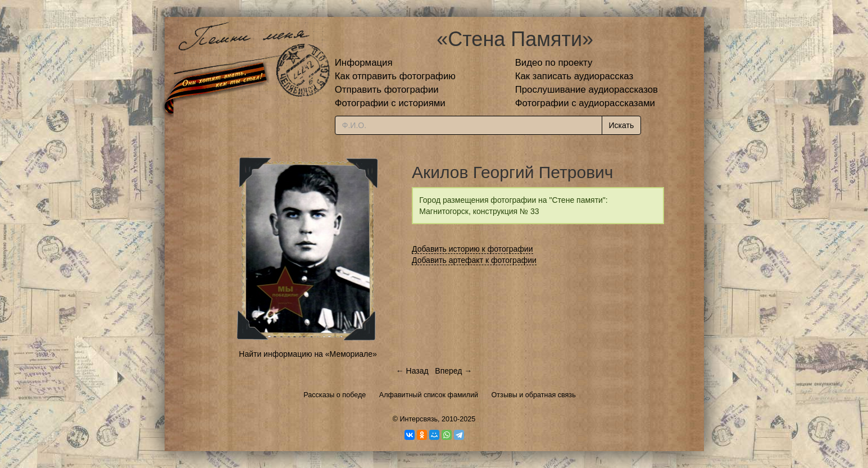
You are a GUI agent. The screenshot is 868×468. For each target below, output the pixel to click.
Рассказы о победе (335, 395)
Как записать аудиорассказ (574, 76)
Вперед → (453, 371)
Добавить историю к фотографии (472, 249)
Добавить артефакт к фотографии (474, 260)
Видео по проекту (554, 63)
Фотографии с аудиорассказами (585, 103)
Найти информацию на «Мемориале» (308, 354)
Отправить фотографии (387, 90)
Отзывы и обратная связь (534, 395)
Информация (364, 63)
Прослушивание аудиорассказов (587, 90)
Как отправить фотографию (395, 76)
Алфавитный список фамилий (429, 395)
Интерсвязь (419, 419)
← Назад (412, 371)
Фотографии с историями (390, 103)
